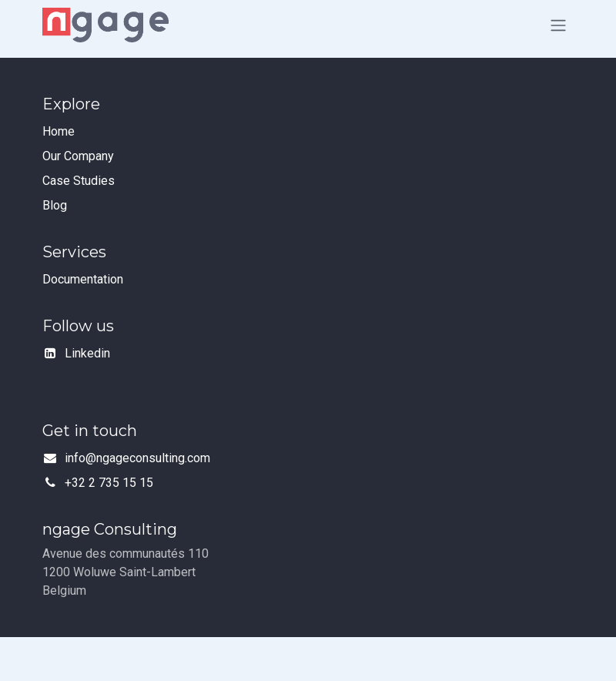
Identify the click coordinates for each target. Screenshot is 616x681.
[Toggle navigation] (558, 25)
